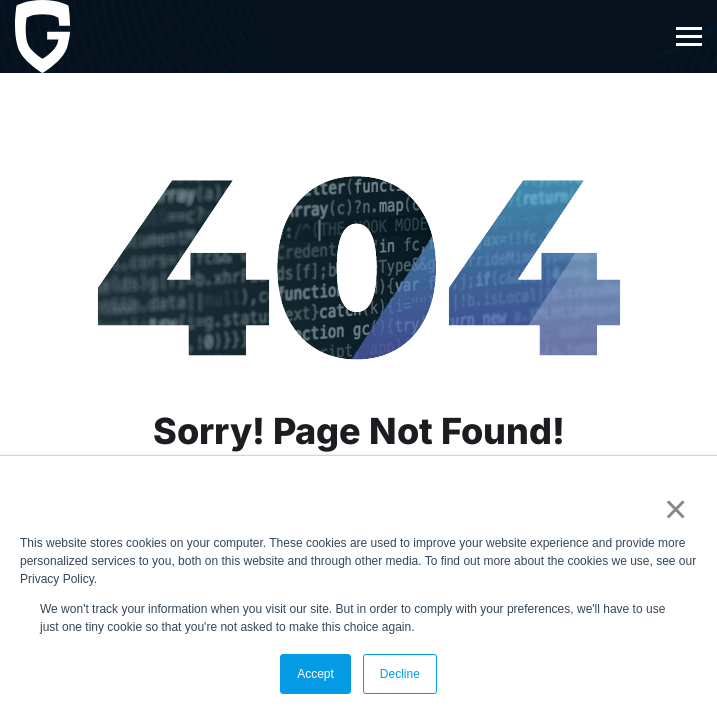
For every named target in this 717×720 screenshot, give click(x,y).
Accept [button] (315, 674)
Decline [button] (400, 674)
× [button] (671, 509)
